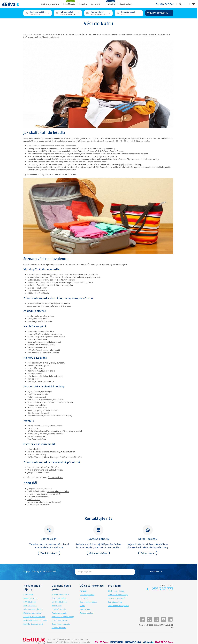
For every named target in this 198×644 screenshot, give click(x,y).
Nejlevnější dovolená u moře (35, 620)
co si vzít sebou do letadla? (58, 491)
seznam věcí (33, 37)
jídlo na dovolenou (55, 477)
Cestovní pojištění (87, 595)
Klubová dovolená (59, 628)
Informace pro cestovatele (38, 505)
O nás (82, 606)
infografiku (44, 174)
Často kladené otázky (89, 602)
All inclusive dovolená (60, 594)
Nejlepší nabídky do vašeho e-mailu (40, 571)
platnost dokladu (91, 274)
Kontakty (83, 591)
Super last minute (31, 598)
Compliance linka (115, 602)
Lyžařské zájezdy (59, 609)
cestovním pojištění (67, 280)
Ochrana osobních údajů (118, 595)
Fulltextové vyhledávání (180, 4)
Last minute (28, 594)
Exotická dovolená (59, 602)
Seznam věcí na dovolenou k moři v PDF (44, 494)
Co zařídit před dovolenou (38, 497)
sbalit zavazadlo (150, 34)
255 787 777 (167, 4)
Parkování (84, 598)
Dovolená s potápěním (61, 624)
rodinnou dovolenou (52, 502)
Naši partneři (85, 609)
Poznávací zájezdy (59, 613)
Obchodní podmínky (116, 591)
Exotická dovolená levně (33, 624)
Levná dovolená (30, 605)
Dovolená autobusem (32, 613)
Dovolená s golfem (59, 620)
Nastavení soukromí (116, 598)
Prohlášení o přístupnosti (118, 606)
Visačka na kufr (34, 499)
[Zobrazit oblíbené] (193, 4)
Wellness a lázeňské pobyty (63, 617)
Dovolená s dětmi (59, 598)
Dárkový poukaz (86, 613)
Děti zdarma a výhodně (33, 609)
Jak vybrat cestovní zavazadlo (40, 489)
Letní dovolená (29, 602)
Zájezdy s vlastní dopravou (34, 617)
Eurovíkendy (57, 605)
